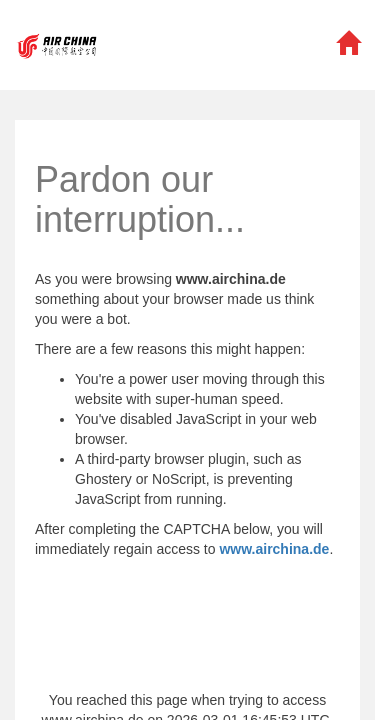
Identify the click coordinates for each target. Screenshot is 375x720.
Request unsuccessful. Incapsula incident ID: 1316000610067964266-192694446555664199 (187, 360)
